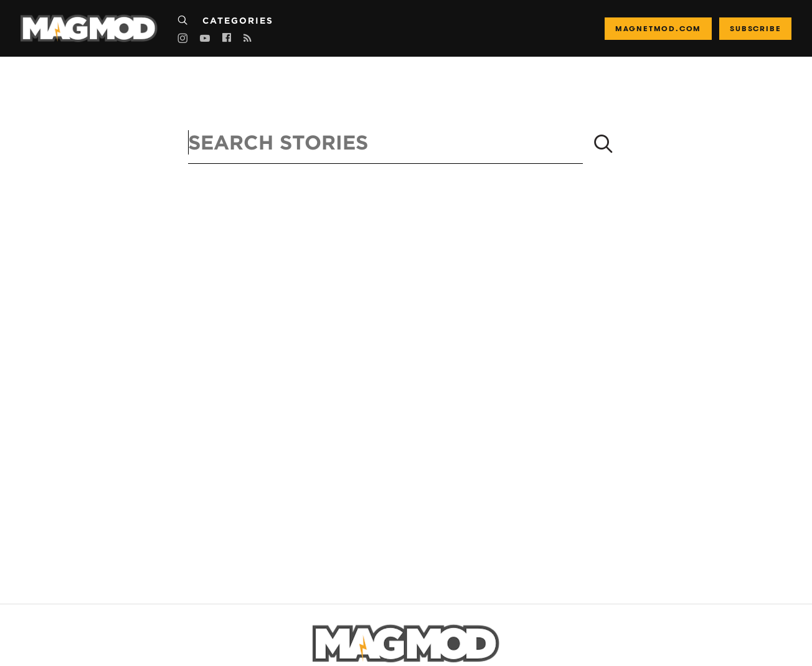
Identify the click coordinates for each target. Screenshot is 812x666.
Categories (238, 21)
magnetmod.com (658, 28)
